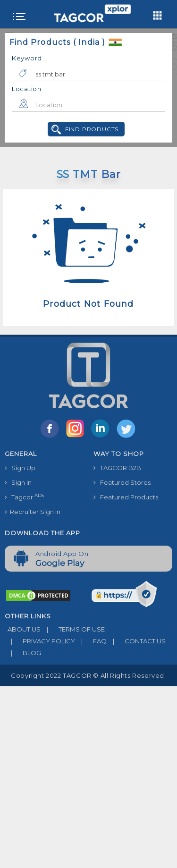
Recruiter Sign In (33, 512)
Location (27, 89)
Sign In (18, 482)
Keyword (27, 58)
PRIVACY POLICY (40, 641)
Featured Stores (122, 482)
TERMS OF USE (73, 629)
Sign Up (20, 468)
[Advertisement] (88, 775)
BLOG (23, 653)
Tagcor (24, 497)
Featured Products (126, 497)
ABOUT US (23, 629)
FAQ (91, 641)
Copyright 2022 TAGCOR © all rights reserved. (88, 675)
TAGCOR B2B (117, 468)
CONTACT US (136, 641)
